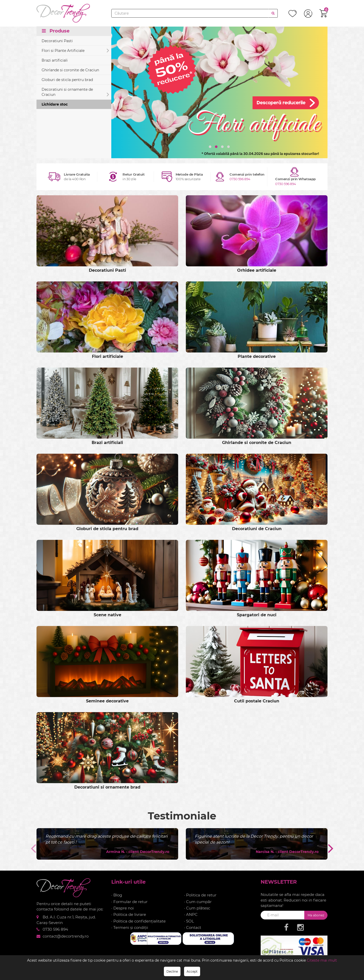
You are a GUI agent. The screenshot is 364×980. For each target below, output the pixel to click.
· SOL (189, 921)
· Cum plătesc (197, 908)
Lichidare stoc (55, 105)
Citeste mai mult (322, 960)
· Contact (193, 927)
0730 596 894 (240, 179)
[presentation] (33, 848)
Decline (172, 971)
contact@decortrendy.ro (66, 936)
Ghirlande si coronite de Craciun (70, 70)
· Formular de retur (129, 901)
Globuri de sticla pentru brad (67, 80)
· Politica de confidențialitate (138, 921)
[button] (210, 147)
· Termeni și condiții (130, 927)
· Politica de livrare (129, 914)
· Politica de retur (200, 895)
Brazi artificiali (55, 61)
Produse (56, 31)
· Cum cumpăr (198, 901)
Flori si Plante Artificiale (75, 51)
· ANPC (191, 914)
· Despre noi (123, 908)
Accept (192, 971)
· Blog (117, 895)
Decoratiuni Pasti (57, 41)
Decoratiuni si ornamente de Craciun (75, 93)
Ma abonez (316, 915)
